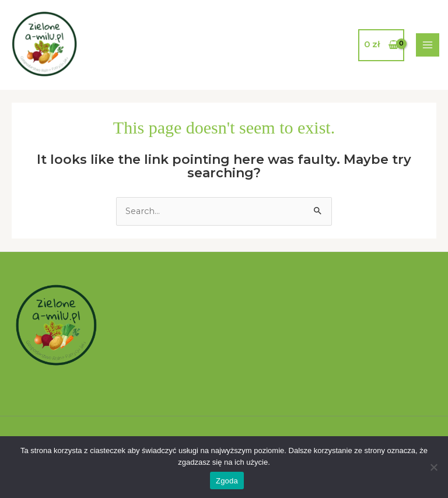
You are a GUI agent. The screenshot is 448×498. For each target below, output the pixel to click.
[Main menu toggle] (428, 45)
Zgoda (227, 481)
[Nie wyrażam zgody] (433, 467)
